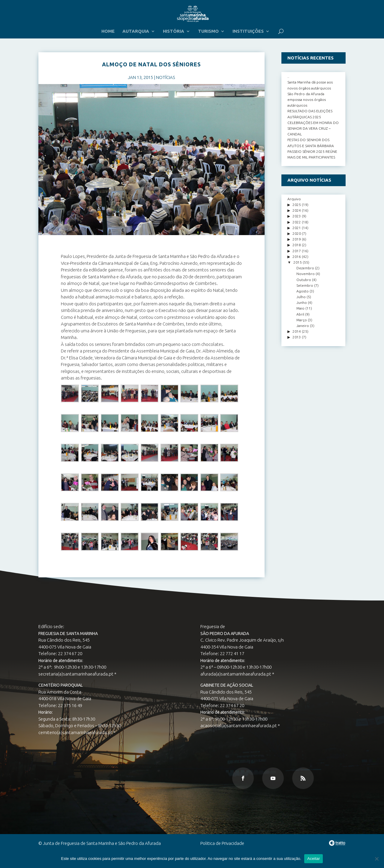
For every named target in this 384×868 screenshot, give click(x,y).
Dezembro (305, 268)
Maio (300, 308)
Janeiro (303, 326)
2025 (297, 205)
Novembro (306, 274)
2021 (297, 228)
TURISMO (208, 31)
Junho (302, 302)
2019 (297, 239)
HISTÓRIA (174, 31)
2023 (297, 216)
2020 (297, 233)
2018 (297, 245)
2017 (297, 251)
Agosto (303, 291)
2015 (298, 262)
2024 (297, 210)
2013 (297, 337)
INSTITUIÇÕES (248, 31)
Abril (300, 314)
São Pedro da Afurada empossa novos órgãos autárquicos (307, 100)
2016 (297, 257)
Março (302, 320)
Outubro (304, 280)
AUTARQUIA (136, 31)
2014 (297, 331)
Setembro (305, 285)
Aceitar (313, 859)
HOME (108, 31)
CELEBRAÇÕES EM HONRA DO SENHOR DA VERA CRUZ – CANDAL (313, 128)
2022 (297, 222)
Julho (301, 297)
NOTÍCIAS (165, 77)
